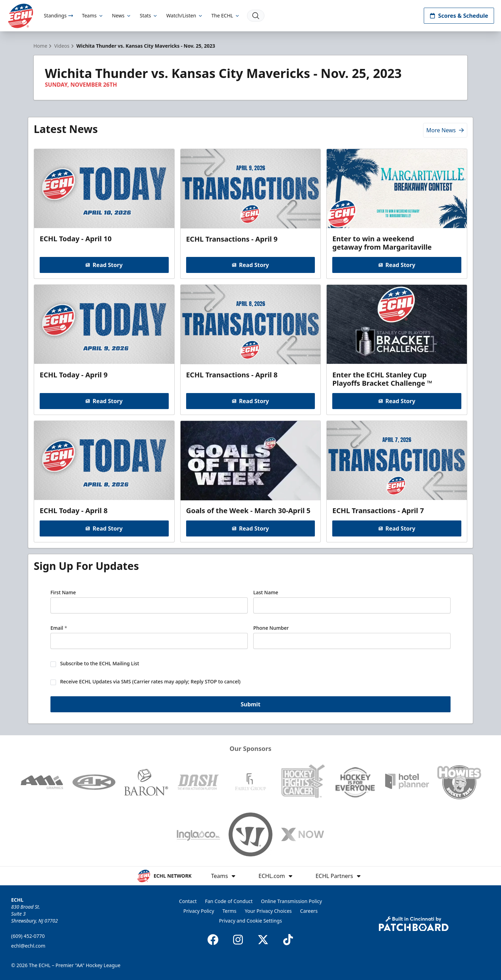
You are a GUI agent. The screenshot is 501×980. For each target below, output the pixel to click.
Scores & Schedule (459, 16)
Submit (251, 704)
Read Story (104, 265)
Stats (149, 15)
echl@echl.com (28, 946)
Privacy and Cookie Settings (251, 921)
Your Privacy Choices (268, 911)
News (122, 15)
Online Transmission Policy (291, 901)
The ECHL (226, 15)
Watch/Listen (185, 15)
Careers (309, 911)
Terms (229, 911)
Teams (93, 15)
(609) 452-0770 (28, 936)
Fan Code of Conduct (229, 901)
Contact (188, 901)
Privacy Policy (199, 911)
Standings (59, 15)
